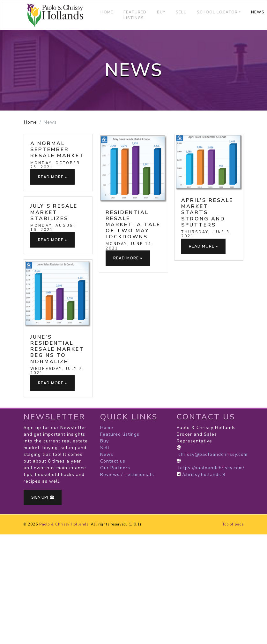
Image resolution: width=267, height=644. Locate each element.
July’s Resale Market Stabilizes (54, 212)
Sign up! (43, 497)
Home (107, 12)
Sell (181, 12)
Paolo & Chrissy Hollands (64, 524)
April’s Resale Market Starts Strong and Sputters (207, 213)
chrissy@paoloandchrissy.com (213, 454)
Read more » (52, 177)
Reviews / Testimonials (127, 475)
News (107, 454)
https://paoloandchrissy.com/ (211, 468)
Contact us (113, 461)
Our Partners (115, 468)
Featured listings (135, 15)
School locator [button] (217, 12)
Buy (161, 12)
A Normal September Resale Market (57, 149)
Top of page (233, 524)
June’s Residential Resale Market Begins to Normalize (57, 349)
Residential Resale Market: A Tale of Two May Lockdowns (133, 225)
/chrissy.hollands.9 (204, 475)
